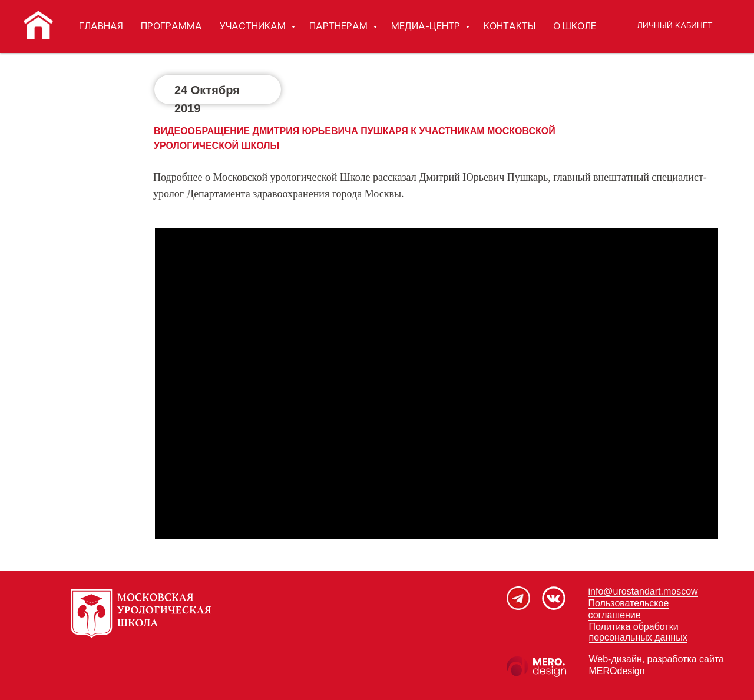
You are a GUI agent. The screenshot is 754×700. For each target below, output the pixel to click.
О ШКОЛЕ (575, 27)
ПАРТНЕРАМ (340, 27)
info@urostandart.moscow (643, 591)
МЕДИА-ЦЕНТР (427, 27)
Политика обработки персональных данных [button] (638, 632)
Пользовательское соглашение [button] (629, 609)
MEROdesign (617, 671)
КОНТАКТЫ (510, 27)
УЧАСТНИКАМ (254, 27)
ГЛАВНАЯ (101, 27)
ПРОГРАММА (171, 27)
